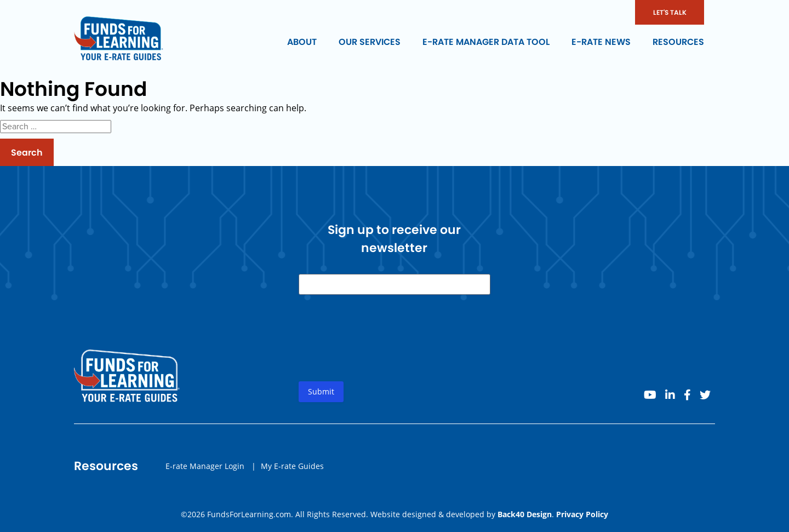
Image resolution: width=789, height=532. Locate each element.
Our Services (370, 42)
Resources (678, 42)
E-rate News (601, 42)
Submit (321, 391)
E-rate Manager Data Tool (486, 42)
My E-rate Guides (292, 466)
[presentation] (382, 347)
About (302, 42)
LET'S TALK (670, 12)
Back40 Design (525, 514)
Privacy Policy (582, 514)
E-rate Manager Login (205, 466)
